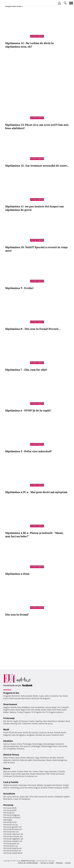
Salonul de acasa (45, 724)
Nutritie (16, 760)
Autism (66, 788)
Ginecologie (37, 744)
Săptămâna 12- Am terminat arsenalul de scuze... (37, 166)
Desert (33, 774)
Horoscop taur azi (11, 832)
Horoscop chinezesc (12, 817)
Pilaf (47, 774)
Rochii (10, 721)
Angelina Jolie (9, 710)
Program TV (28, 712)
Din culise (7, 797)
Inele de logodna (19, 735)
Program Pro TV (41, 712)
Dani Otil (30, 710)
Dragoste (7, 696)
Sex (61, 696)
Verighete (31, 735)
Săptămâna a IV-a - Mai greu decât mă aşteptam (36, 492)
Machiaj (39, 721)
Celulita (7, 724)
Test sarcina (25, 746)
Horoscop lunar (10, 822)
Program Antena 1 (56, 712)
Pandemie (26, 799)
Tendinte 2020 (57, 735)
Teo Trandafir (63, 707)
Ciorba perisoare (57, 774)
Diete (6, 758)
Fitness (12, 758)
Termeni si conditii (47, 863)
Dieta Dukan (21, 758)
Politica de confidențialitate (28, 863)
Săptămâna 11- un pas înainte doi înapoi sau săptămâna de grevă (34, 208)
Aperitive (26, 774)
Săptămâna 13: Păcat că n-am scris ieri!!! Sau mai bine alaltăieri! (37, 126)
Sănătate (8, 741)
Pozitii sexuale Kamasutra (20, 698)
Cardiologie (35, 746)
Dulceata (53, 771)
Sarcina (6, 744)
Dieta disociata (39, 760)
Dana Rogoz (21, 710)
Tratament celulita (30, 724)
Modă (6, 729)
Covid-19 (17, 799)
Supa (46, 771)
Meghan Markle (10, 707)
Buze (68, 721)
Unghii (16, 721)
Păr (5, 721)
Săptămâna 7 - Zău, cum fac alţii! (26, 370)
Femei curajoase (55, 788)
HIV (5, 749)
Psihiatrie (20, 749)
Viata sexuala (26, 696)
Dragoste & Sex (11, 693)
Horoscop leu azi (10, 846)
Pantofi (57, 732)
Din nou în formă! (17, 614)
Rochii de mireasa (31, 732)
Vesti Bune (8, 799)
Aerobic (53, 758)
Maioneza (41, 774)
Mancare (7, 771)
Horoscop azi (9, 813)
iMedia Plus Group (28, 861)
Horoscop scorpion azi (13, 836)
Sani (45, 721)
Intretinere (37, 36)
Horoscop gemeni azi (12, 827)
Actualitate (9, 794)
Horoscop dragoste (12, 815)
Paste (14, 771)
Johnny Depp (51, 707)
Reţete (7, 768)
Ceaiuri (13, 744)
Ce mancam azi (31, 776)
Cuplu (41, 696)
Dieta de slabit (26, 760)
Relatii (35, 696)
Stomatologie (49, 744)
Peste (26, 771)
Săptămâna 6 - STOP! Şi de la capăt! (28, 410)
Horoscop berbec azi (12, 851)
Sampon (61, 721)
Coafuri (32, 721)
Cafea (41, 771)
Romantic (16, 696)
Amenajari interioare (27, 785)
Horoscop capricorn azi (13, 834)
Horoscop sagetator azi (13, 839)
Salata (35, 771)
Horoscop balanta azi (12, 848)
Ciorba (20, 771)
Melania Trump (16, 712)
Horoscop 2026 (10, 808)
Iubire (47, 696)
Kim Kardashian (38, 707)
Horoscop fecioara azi (13, 829)
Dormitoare (57, 785)
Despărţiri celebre (62, 797)
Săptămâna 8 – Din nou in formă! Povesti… (33, 329)
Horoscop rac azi (10, 824)
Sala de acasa (9, 762)
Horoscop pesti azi (11, 843)
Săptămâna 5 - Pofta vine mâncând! (28, 451)
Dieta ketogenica (60, 760)
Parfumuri (24, 721)
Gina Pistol (57, 710)
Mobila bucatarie (11, 785)
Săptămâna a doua (17, 574)
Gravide (44, 788)
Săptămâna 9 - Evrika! (19, 288)
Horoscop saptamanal (13, 853)
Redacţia (59, 863)
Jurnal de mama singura (30, 788)
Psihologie (27, 744)
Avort (55, 746)
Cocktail (7, 774)
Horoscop (8, 805)
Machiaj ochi (16, 724)
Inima (20, 744)
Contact (68, 863)
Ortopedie (11, 749)
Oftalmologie (46, 746)
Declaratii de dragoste (41, 698)
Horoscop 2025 (10, 810)
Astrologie (8, 820)
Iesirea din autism (46, 797)
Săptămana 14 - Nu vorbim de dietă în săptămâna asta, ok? (30, 45)
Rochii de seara (16, 732)
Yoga (37, 758)
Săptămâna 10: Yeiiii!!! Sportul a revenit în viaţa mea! (36, 249)
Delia (49, 710)
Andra (44, 710)
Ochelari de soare (43, 735)
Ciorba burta (18, 776)
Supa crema (16, 774)
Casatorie (54, 696)
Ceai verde (63, 746)
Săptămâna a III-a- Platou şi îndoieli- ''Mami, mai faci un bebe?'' (34, 535)
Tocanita (61, 771)
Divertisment (10, 704)
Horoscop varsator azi (13, 841)
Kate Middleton (24, 707)
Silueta (49, 760)
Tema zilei (33, 797)
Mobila (40, 785)
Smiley (38, 710)
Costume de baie (46, 732)
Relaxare (30, 758)
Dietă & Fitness (11, 755)
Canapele (47, 785)
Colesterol (60, 744)
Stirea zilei (24, 797)
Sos (30, 771)
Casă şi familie (11, 782)
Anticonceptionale (11, 746)
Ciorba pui (8, 776)
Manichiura (52, 721)
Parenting (15, 788)
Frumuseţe (9, 718)
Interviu (16, 797)
